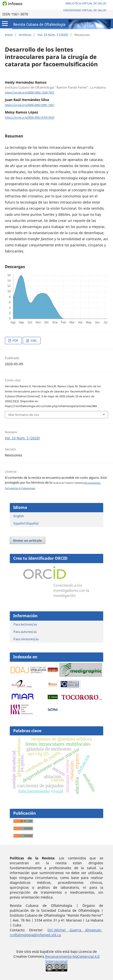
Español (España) (26, 523)
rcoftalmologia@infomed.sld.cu (35, 935)
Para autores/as (25, 632)
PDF (15, 341)
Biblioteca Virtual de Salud (86, 3)
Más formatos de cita (24, 415)
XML (34, 341)
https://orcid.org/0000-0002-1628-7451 (30, 92)
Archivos (25, 35)
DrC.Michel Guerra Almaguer (74, 930)
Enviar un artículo (28, 540)
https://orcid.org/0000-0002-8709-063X (30, 118)
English (19, 516)
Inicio (9, 35)
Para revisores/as (26, 639)
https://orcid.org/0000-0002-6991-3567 (30, 105)
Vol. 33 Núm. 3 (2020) (53, 35)
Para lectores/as (25, 624)
